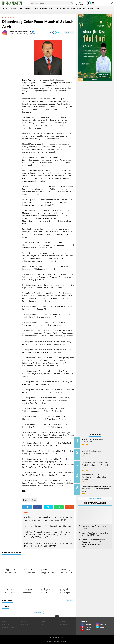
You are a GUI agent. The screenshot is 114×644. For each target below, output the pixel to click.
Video (104, 8)
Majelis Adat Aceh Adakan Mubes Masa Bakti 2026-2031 (95, 531)
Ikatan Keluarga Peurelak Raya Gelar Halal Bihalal (94, 524)
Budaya (5, 622)
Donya (90, 8)
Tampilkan (70, 600)
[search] (52, 3)
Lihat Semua (38, 612)
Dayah (97, 8)
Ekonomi (17, 8)
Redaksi (51, 638)
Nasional (25, 625)
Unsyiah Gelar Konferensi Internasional (96, 452)
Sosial (62, 8)
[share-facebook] (52, 32)
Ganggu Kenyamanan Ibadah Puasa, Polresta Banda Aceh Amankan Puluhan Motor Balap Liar (94, 540)
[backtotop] (57, 617)
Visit (84, 8)
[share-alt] (27, 507)
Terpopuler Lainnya (95, 495)
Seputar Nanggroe (29, 8)
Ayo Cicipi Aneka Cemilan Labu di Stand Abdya (96, 440)
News (9, 8)
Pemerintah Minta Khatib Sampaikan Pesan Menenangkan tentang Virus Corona (97, 488)
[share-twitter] (57, 32)
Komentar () (69, 32)
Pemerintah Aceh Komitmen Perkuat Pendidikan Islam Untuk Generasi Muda (97, 464)
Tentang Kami (60, 638)
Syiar (69, 8)
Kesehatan (43, 8)
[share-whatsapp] (61, 32)
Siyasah (76, 8)
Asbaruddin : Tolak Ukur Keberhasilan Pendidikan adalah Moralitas (96, 475)
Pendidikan (53, 8)
